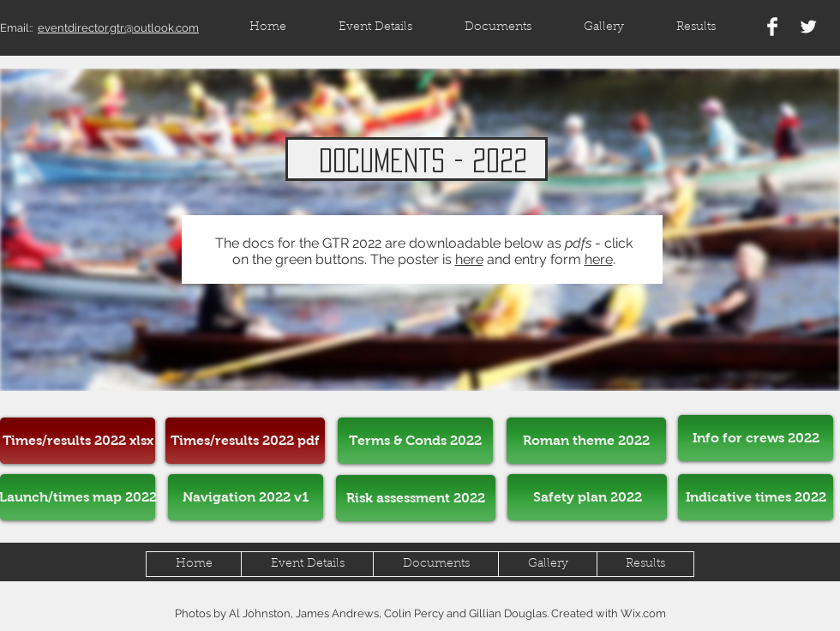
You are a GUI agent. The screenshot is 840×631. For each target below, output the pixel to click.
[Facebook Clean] (772, 27)
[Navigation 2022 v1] (246, 497)
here (469, 259)
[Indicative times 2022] (756, 497)
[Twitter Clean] (808, 27)
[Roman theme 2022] (586, 441)
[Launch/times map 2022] (78, 497)
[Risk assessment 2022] (416, 498)
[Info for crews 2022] (756, 438)
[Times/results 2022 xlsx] (78, 441)
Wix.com (643, 613)
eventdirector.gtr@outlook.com (118, 28)
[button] (696, 28)
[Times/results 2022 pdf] (245, 441)
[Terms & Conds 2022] (415, 441)
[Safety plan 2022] (587, 497)
